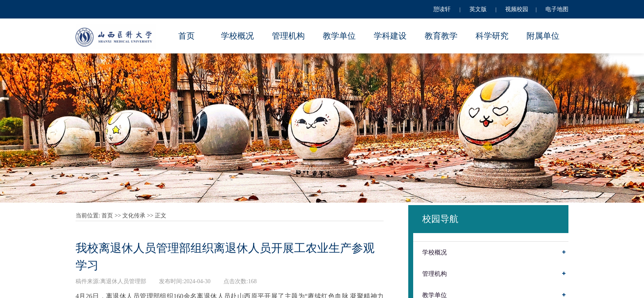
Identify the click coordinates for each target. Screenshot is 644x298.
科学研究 (492, 36)
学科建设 (390, 36)
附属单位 (543, 36)
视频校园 (517, 9)
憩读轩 (442, 9)
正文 (161, 216)
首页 (186, 36)
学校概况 (237, 36)
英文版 (478, 9)
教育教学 (441, 36)
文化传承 (134, 216)
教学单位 (339, 36)
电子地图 (557, 9)
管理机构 (288, 36)
